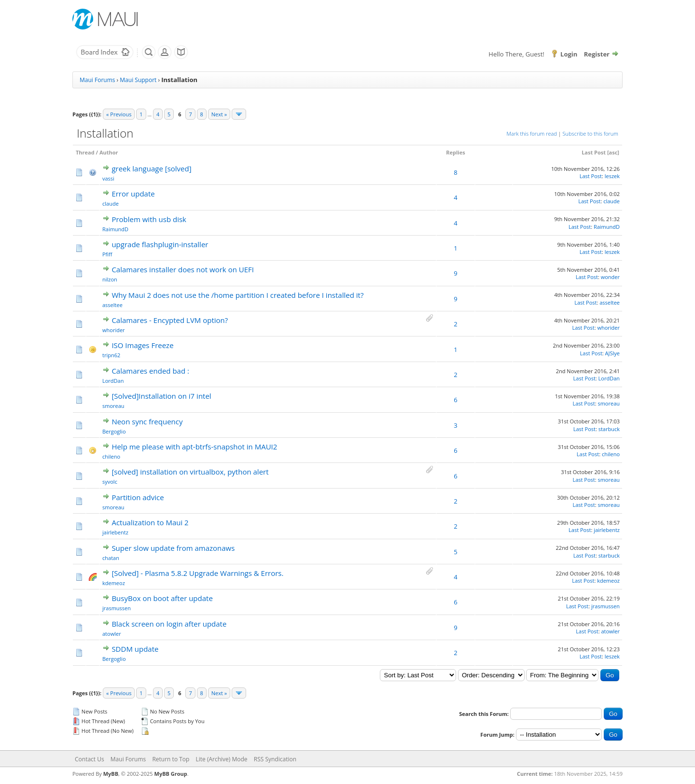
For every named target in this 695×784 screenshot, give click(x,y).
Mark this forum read (532, 133)
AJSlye (612, 353)
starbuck (609, 429)
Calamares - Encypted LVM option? (170, 320)
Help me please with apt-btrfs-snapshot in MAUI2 (194, 447)
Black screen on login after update (169, 624)
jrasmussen (117, 608)
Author (109, 152)
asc (613, 152)
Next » (219, 114)
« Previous (119, 114)
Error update (133, 194)
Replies (455, 152)
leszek (612, 176)
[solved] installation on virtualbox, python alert (190, 472)
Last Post (594, 152)
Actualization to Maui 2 (150, 522)
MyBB (111, 774)
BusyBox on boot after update (162, 598)
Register (597, 54)
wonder (610, 277)
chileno (111, 456)
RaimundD (115, 229)
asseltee (112, 305)
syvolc (110, 482)
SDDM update (135, 649)
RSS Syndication (275, 759)
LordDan (113, 381)
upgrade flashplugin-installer (160, 244)
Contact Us (90, 759)
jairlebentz (115, 532)
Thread (85, 152)
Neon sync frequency (147, 421)
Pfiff (107, 254)
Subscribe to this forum (591, 133)
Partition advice (138, 497)
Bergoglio (114, 431)
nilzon (110, 279)
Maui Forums (97, 80)
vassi (108, 178)
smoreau (113, 406)
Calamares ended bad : (150, 371)
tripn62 (111, 355)
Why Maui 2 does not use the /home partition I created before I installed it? (237, 295)
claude (111, 203)
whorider (114, 330)
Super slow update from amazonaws (173, 548)
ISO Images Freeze (142, 345)
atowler (112, 634)
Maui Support (138, 80)
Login (569, 54)
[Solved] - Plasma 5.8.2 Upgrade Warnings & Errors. (197, 573)
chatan (111, 558)
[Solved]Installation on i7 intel (161, 396)
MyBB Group (171, 774)
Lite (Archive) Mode (222, 759)
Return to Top (171, 759)
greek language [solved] (151, 168)
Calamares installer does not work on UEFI (183, 269)
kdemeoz (114, 583)
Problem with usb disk (149, 219)
